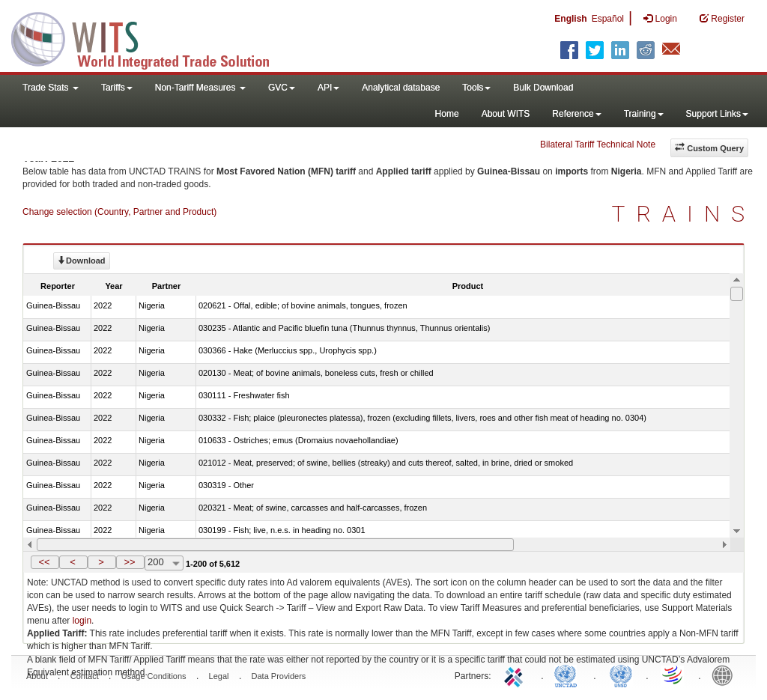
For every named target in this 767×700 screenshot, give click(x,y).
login (82, 621)
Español (608, 19)
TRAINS (684, 214)
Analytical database (401, 88)
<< (44, 562)
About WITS (506, 114)
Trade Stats (51, 88)
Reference (576, 114)
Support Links (717, 114)
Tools (476, 88)
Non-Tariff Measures (200, 88)
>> (129, 562)
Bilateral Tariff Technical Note (598, 144)
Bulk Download (543, 88)
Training (644, 114)
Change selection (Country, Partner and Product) (119, 212)
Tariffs (117, 88)
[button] (45, 562)
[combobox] (164, 563)
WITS (150, 37)
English (570, 19)
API (328, 88)
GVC (282, 88)
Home (447, 114)
